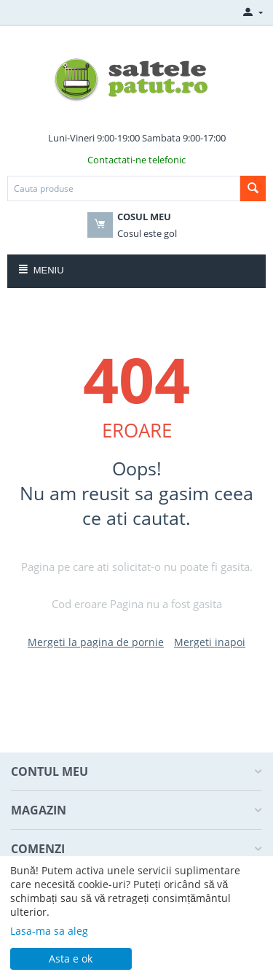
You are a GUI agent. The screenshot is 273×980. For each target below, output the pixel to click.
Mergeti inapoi (210, 642)
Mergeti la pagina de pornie (96, 642)
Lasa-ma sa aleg (49, 931)
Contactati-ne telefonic (136, 160)
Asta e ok (71, 958)
